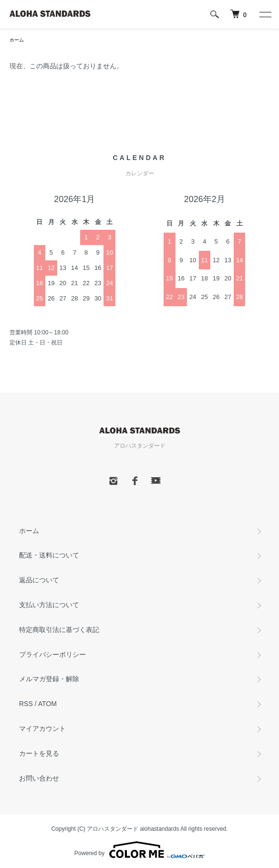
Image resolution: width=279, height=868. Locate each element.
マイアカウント (42, 729)
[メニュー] (265, 14)
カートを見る (39, 753)
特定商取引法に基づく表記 (59, 630)
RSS (26, 704)
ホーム (17, 40)
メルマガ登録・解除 (49, 679)
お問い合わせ (39, 778)
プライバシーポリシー (52, 654)
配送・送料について (49, 555)
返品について (39, 580)
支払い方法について (49, 605)
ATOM (47, 704)
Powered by (139, 850)
